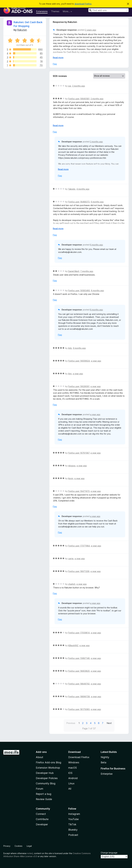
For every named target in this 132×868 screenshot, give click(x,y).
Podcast (73, 835)
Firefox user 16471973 (79, 491)
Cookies (18, 846)
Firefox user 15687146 (79, 658)
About (40, 757)
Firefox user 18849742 (79, 684)
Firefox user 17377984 (79, 546)
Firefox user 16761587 (79, 453)
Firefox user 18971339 (79, 571)
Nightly (105, 757)
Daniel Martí (74, 271)
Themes (55, 11)
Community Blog (46, 783)
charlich (72, 584)
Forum (40, 789)
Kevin (71, 478)
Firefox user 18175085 (79, 709)
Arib (70, 348)
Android (73, 778)
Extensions (42, 11)
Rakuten (22, 30)
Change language (109, 853)
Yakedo (72, 189)
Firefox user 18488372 (79, 202)
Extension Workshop (48, 768)
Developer (42, 824)
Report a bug (44, 794)
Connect (41, 814)
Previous (71, 723)
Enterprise (107, 774)
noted (30, 853)
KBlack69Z (73, 645)
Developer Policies (47, 778)
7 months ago (87, 271)
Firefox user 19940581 (79, 99)
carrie (71, 559)
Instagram (74, 814)
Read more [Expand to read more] (58, 58)
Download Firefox (79, 757)
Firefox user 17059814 (79, 633)
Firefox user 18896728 (79, 696)
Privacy (7, 846)
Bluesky (73, 830)
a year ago (96, 361)
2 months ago (79, 86)
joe (70, 86)
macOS (73, 768)
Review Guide (44, 799)
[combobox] (108, 10)
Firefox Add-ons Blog (49, 762)
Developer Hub (45, 773)
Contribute (42, 819)
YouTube (73, 819)
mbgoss (72, 466)
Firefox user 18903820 (79, 671)
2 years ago (91, 30)
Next (109, 723)
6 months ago (97, 202)
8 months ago (98, 290)
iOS (70, 773)
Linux (71, 783)
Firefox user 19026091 (79, 386)
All (70, 789)
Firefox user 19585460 (79, 290)
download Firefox (83, 4)
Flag (55, 64)
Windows (74, 762)
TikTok (72, 824)
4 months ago (83, 189)
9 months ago (79, 348)
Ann (70, 374)
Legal (29, 846)
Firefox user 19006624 (79, 361)
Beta (103, 762)
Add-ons (41, 752)
